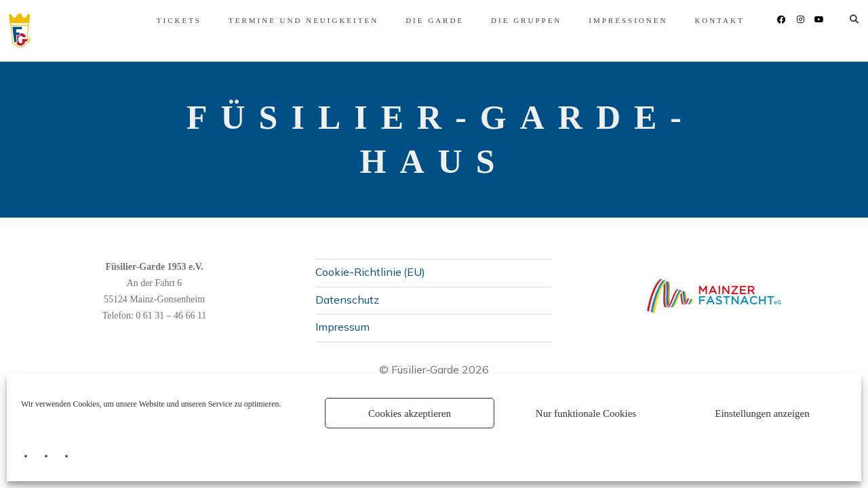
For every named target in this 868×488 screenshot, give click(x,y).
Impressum (342, 327)
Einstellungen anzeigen (762, 413)
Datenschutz (347, 300)
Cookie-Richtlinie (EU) (370, 272)
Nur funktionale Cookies (586, 413)
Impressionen (610, 20)
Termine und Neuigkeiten (285, 20)
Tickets (161, 20)
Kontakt (702, 20)
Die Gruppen (508, 20)
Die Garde (416, 20)
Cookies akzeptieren (410, 413)
